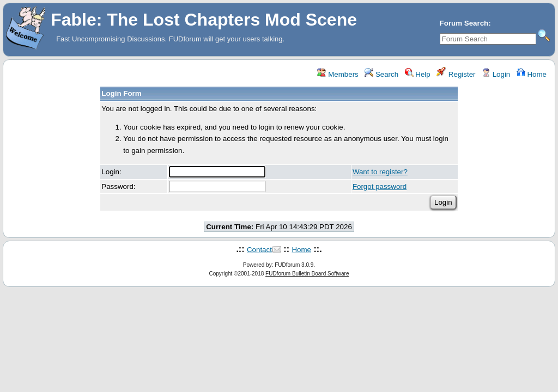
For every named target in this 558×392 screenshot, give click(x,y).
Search (381, 74)
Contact (259, 250)
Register (456, 74)
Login (496, 74)
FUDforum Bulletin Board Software (307, 274)
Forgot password (380, 186)
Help (418, 74)
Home (532, 74)
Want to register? (380, 172)
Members (338, 74)
